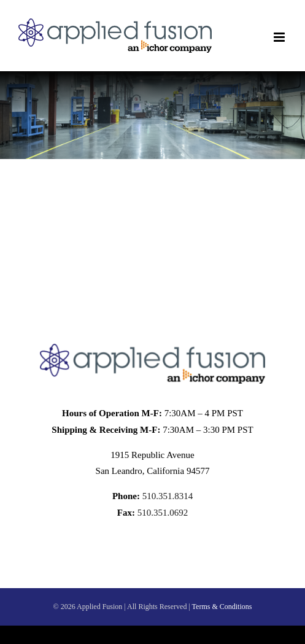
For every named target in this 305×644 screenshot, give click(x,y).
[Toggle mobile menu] (280, 37)
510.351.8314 (166, 496)
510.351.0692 (161, 513)
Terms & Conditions (222, 607)
